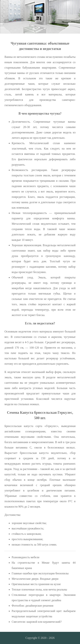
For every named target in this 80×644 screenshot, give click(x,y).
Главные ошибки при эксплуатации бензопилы (40, 573)
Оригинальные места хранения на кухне (36, 584)
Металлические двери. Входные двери (35, 579)
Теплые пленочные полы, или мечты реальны (39, 589)
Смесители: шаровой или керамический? (37, 622)
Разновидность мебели (25, 557)
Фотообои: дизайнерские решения (32, 606)
